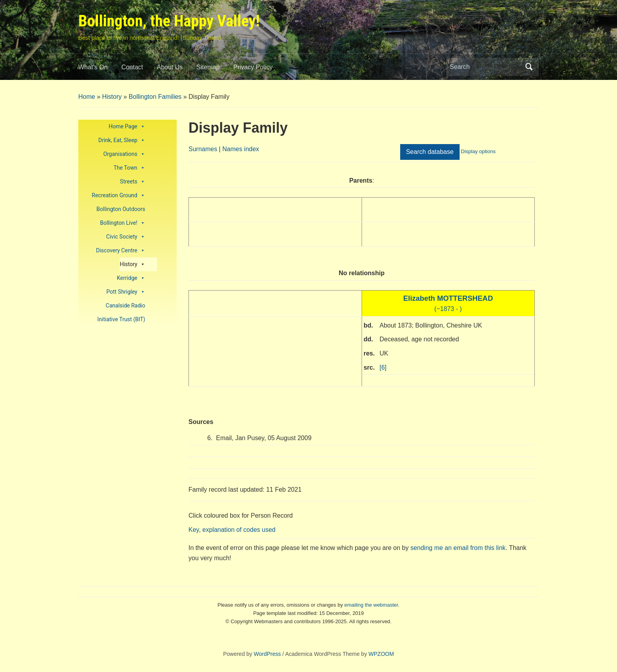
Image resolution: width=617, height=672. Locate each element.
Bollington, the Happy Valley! (169, 21)
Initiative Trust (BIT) (121, 319)
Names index (241, 149)
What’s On (93, 67)
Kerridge (131, 278)
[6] (383, 367)
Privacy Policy (253, 67)
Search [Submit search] (529, 67)
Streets (133, 182)
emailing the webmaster (371, 605)
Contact (132, 67)
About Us (170, 67)
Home (87, 97)
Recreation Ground (118, 195)
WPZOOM (381, 654)
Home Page (127, 127)
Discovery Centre (121, 251)
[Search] (485, 67)
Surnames (203, 149)
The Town (129, 168)
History (112, 97)
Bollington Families (155, 97)
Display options (478, 151)
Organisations (124, 154)
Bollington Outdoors (121, 209)
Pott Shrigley (126, 292)
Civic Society (126, 237)
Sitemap (208, 67)
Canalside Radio (126, 305)
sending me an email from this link (458, 548)
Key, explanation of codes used (232, 530)
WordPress (267, 654)
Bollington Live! (123, 223)
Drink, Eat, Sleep (122, 140)
